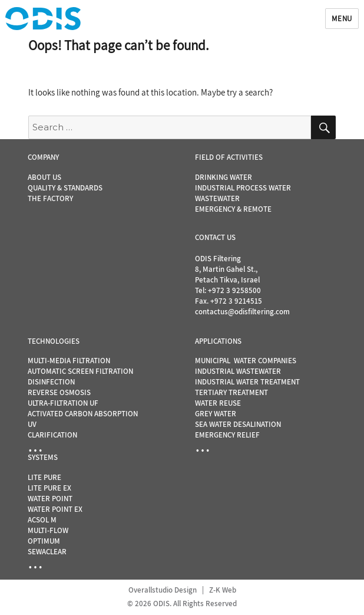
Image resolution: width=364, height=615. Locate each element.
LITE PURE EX (49, 488)
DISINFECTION (51, 382)
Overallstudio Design (163, 590)
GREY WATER (216, 414)
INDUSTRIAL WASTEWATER (238, 371)
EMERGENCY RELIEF (227, 435)
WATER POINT (50, 499)
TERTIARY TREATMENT (231, 392)
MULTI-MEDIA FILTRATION (69, 361)
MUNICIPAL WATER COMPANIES (246, 361)
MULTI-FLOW (48, 530)
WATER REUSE (218, 403)
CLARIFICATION (52, 435)
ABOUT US (44, 177)
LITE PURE (44, 477)
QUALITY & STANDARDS (65, 188)
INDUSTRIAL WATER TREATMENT (247, 382)
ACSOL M (42, 520)
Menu (342, 19)
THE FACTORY (50, 198)
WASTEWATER (217, 198)
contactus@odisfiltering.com (242, 312)
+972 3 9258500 (234, 290)
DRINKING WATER (224, 177)
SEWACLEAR (47, 552)
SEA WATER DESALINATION (238, 424)
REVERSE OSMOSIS (59, 392)
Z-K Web (223, 590)
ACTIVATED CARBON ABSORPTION (83, 414)
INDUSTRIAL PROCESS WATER (243, 188)
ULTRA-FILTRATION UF (63, 403)
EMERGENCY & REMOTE (233, 209)
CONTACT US (215, 237)
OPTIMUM (44, 541)
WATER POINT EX (55, 509)
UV (32, 424)
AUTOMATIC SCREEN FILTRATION (80, 371)
